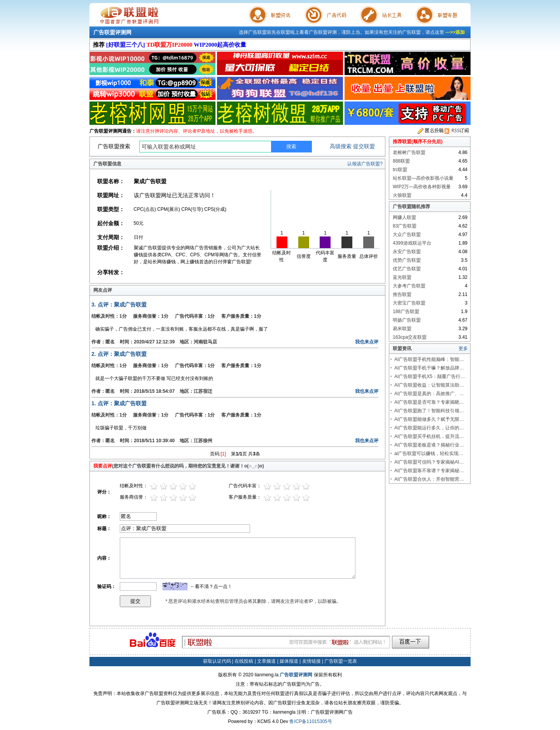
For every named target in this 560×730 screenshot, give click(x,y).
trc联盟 (400, 170)
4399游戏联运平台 (412, 243)
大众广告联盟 (407, 235)
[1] (223, 454)
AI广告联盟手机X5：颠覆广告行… (430, 376)
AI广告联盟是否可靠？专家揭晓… (429, 402)
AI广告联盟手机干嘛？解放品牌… (429, 368)
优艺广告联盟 (407, 269)
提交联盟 (364, 146)
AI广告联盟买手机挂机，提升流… (429, 436)
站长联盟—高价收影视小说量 (423, 178)
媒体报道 (289, 661)
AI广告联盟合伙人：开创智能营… (429, 479)
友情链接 (311, 661)
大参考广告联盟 (409, 286)
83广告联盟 (405, 226)
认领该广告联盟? (365, 164)
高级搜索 (341, 146)
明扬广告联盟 (407, 320)
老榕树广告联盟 (409, 152)
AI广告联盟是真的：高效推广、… (429, 394)
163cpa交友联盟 (410, 337)
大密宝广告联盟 (409, 303)
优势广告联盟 (407, 260)
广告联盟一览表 (341, 661)
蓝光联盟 (402, 277)
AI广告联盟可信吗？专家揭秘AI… (429, 462)
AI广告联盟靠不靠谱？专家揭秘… (429, 471)
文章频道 (266, 661)
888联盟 (401, 161)
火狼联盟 (402, 195)
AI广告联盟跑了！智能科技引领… (429, 411)
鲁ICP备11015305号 (311, 721)
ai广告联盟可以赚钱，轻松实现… (429, 453)
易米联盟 (402, 329)
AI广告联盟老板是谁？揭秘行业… (429, 445)
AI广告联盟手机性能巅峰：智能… (429, 359)
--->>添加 (455, 32)
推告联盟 (402, 294)
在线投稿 (244, 661)
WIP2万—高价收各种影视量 (422, 187)
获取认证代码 (217, 661)
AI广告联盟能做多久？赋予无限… (429, 419)
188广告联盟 (406, 312)
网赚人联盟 (404, 217)
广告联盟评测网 (112, 32)
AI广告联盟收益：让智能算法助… (429, 385)
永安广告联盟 (407, 252)
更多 (463, 348)
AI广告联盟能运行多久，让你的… (429, 428)
